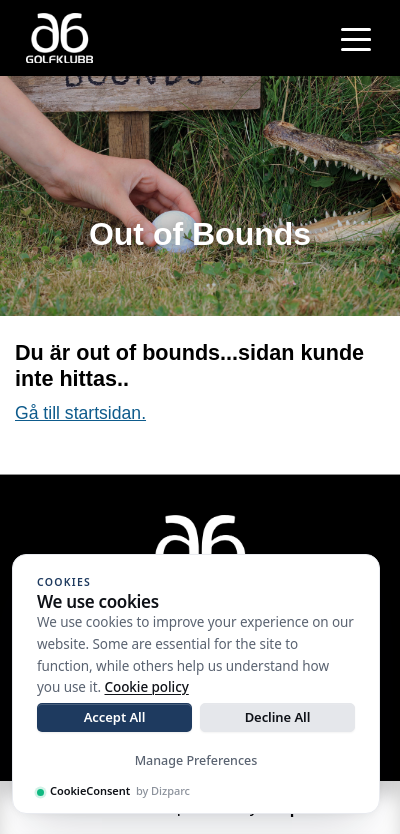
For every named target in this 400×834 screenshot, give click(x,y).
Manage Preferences (196, 760)
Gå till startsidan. (80, 413)
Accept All (115, 717)
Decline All (278, 717)
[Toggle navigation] (356, 38)
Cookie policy (147, 687)
